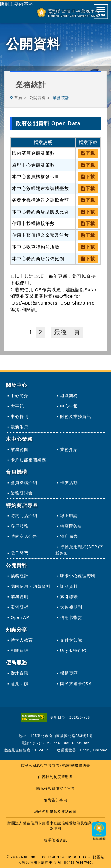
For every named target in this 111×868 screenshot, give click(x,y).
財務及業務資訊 (76, 416)
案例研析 (20, 607)
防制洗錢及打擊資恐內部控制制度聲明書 (56, 765)
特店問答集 (71, 526)
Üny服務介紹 (73, 650)
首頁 (18, 98)
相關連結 (20, 650)
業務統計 (20, 576)
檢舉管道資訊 (56, 840)
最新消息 (20, 427)
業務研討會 (22, 493)
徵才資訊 (20, 673)
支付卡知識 (71, 640)
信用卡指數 (71, 617)
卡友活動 (69, 483)
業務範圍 (20, 449)
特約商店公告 (24, 536)
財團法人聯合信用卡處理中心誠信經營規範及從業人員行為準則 (55, 826)
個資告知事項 (56, 800)
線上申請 (69, 516)
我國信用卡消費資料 (31, 586)
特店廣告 (69, 536)
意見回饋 (20, 684)
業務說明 (20, 597)
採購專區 (69, 673)
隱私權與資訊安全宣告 (56, 788)
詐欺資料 (69, 586)
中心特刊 (20, 416)
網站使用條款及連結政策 (55, 812)
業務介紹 (69, 449)
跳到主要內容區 (17, 4)
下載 (88, 153)
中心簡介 (20, 396)
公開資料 (38, 98)
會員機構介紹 (24, 483)
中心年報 (69, 406)
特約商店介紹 (24, 516)
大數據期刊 (71, 607)
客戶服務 (20, 526)
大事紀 (17, 406)
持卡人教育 (22, 640)
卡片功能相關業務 (28, 460)
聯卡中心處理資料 (78, 576)
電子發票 (20, 553)
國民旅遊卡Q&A (76, 684)
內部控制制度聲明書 (55, 777)
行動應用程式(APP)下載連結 (79, 550)
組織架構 (69, 396)
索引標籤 (69, 597)
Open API (21, 617)
